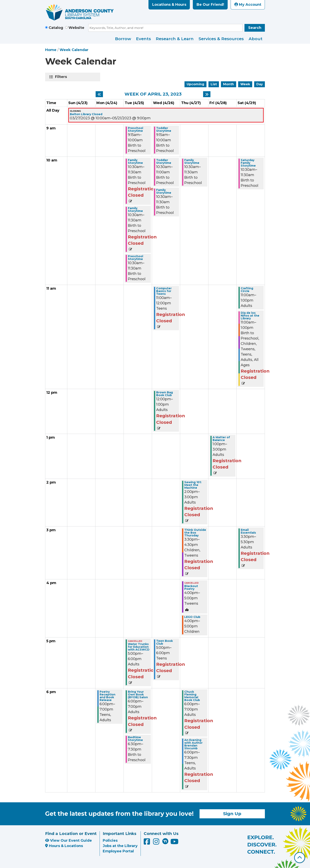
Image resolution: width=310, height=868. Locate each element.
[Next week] (207, 94)
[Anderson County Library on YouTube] (174, 843)
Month (229, 84)
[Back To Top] (300, 858)
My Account (248, 5)
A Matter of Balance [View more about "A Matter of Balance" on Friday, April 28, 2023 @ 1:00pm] (221, 439)
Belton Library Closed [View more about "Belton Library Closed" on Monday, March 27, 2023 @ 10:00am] (86, 114)
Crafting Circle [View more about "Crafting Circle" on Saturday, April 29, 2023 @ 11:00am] (247, 290)
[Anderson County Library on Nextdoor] (165, 841)
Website (76, 28)
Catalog (56, 28)
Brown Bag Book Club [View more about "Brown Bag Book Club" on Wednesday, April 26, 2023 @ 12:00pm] (165, 394)
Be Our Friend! (210, 5)
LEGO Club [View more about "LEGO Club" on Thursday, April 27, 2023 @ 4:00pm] (192, 617)
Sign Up (232, 814)
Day (260, 84)
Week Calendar (74, 50)
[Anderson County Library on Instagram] (157, 843)
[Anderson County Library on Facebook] (147, 843)
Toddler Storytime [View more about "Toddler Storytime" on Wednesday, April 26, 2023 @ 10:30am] (164, 161)
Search (255, 28)
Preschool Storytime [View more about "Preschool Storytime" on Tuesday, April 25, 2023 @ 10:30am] (136, 258)
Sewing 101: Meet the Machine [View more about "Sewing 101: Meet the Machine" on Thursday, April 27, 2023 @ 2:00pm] (193, 485)
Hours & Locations (64, 846)
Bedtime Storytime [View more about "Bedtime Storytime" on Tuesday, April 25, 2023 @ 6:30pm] (135, 739)
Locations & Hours (169, 5)
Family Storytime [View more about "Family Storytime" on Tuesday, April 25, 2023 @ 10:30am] (135, 161)
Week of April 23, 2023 (153, 94)
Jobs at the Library (120, 846)
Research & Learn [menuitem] (175, 39)
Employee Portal (118, 851)
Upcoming (195, 84)
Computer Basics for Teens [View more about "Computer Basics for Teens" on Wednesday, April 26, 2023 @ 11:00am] (164, 291)
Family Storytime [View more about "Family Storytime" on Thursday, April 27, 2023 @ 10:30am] (192, 161)
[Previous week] (99, 94)
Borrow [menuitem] (123, 39)
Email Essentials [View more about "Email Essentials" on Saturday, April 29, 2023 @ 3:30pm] (248, 531)
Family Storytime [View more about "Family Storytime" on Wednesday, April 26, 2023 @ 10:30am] (164, 191)
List (214, 84)
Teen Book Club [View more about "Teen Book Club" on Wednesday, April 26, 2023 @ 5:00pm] (165, 642)
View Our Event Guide (68, 840)
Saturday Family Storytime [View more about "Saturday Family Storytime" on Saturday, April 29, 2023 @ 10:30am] (248, 163)
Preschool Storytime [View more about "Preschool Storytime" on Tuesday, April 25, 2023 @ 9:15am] (136, 129)
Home (51, 50)
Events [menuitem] (143, 39)
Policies (110, 840)
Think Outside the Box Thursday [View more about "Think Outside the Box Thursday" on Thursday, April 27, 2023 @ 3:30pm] (195, 533)
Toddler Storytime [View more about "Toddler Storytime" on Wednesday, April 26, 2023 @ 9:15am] (164, 129)
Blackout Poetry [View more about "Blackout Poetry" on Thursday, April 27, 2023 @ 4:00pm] (191, 587)
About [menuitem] (256, 39)
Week (245, 84)
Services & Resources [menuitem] (221, 39)
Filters (62, 77)
